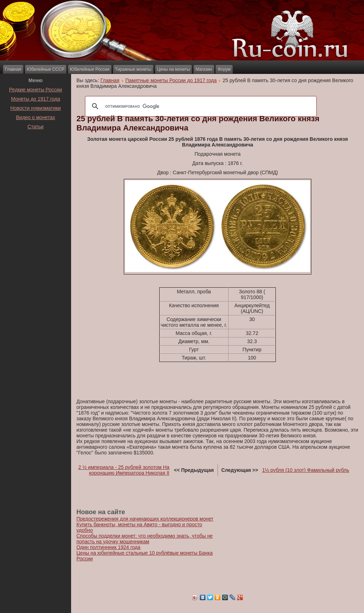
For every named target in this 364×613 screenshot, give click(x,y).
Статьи (35, 127)
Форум (224, 69)
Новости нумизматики (36, 108)
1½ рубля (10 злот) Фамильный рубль (306, 470)
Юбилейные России (90, 69)
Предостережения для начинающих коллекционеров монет (145, 519)
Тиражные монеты (133, 69)
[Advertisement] (36, 149)
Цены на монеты (174, 69)
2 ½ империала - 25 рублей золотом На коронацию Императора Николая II (124, 470)
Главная (13, 69)
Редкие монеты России (36, 90)
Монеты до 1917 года (36, 99)
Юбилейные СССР (46, 69)
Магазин (204, 69)
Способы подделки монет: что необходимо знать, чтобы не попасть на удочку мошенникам (144, 539)
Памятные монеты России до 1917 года (171, 80)
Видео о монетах (36, 117)
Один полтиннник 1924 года (108, 547)
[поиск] (200, 106)
